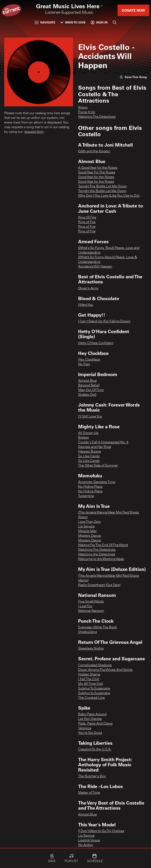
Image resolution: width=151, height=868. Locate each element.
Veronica (85, 728)
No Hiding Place (90, 487)
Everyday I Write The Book (98, 628)
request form (34, 132)
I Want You (86, 305)
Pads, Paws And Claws (95, 724)
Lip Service (86, 527)
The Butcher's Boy (92, 776)
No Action (86, 845)
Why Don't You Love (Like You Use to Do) (109, 196)
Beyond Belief (89, 386)
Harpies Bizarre (90, 452)
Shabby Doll (87, 395)
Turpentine (86, 496)
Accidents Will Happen (95, 267)
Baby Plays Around (92, 714)
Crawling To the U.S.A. (95, 750)
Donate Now (133, 10)
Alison (83, 108)
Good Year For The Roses (97, 173)
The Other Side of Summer (98, 466)
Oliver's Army (88, 288)
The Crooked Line (91, 698)
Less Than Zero (89, 522)
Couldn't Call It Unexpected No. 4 (103, 442)
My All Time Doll (91, 684)
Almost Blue (87, 381)
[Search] (115, 22)
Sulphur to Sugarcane (94, 693)
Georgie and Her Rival (95, 447)
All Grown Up (88, 433)
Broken (84, 438)
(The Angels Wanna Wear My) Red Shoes (109, 513)
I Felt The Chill (89, 679)
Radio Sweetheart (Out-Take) (99, 585)
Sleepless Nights (91, 649)
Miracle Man (88, 531)
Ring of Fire (87, 222)
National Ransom (91, 611)
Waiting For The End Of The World (103, 545)
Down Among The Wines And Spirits (105, 670)
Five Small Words (91, 602)
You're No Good (90, 733)
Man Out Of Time (91, 390)
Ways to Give (73, 22)
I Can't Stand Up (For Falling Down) (104, 321)
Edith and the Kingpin (94, 151)
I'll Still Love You (90, 417)
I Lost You (85, 606)
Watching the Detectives (97, 555)
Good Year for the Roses (96, 177)
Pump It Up (87, 112)
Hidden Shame (89, 675)
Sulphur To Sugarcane (94, 689)
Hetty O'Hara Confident (96, 343)
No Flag (84, 364)
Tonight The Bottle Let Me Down (103, 187)
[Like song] (133, 77)
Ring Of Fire (87, 218)
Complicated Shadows (95, 665)
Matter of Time (89, 793)
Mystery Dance (90, 536)
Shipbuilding (88, 632)
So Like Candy (89, 456)
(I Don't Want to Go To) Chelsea (101, 831)
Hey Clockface (89, 360)
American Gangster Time (97, 482)
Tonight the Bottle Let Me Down (102, 191)
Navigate (45, 22)
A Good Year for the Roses (98, 168)
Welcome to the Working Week (101, 559)
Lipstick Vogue (89, 841)
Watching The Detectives (97, 117)
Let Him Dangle (90, 719)
